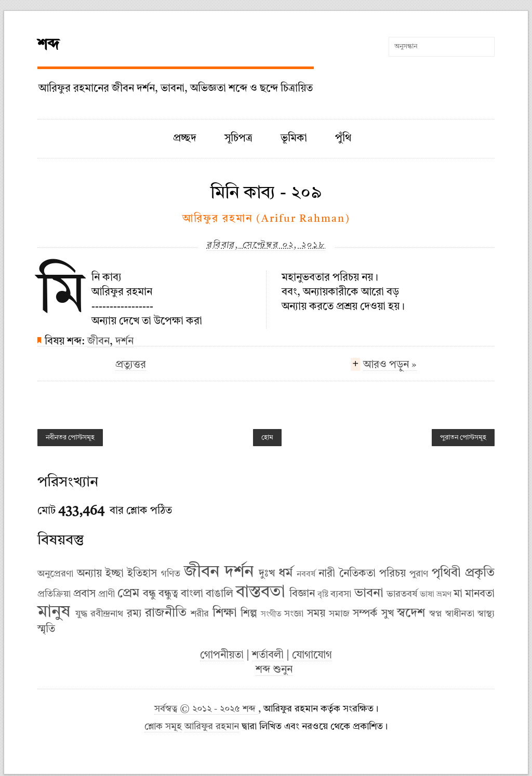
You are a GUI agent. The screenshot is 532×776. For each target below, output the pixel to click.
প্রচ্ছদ (185, 139)
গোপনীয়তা (222, 655)
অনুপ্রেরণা (55, 574)
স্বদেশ (411, 613)
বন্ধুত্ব (168, 594)
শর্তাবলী (268, 655)
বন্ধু (149, 594)
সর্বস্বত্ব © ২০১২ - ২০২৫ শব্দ (206, 709)
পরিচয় (393, 574)
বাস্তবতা (261, 593)
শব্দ (48, 45)
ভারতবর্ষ (402, 594)
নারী (327, 574)
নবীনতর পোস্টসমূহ (70, 438)
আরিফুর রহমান (212, 727)
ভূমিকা (294, 139)
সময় (316, 614)
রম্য (134, 614)
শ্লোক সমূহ (163, 727)
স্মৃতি (46, 630)
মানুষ (54, 612)
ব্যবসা (341, 594)
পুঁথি (343, 139)
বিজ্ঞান (302, 594)
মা (458, 594)
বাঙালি (220, 594)
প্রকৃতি (480, 573)
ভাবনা (369, 594)
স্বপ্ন (435, 614)
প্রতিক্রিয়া (54, 594)
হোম (267, 438)
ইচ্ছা (115, 574)
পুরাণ (419, 574)
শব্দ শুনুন (274, 670)
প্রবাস (84, 594)
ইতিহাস (142, 574)
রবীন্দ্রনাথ (107, 614)
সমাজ (339, 614)
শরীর (200, 614)
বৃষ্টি (323, 595)
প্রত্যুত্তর (131, 365)
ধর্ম (285, 573)
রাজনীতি (166, 613)
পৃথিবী (446, 573)
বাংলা (192, 594)
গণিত (171, 574)
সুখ (388, 614)
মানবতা (480, 594)
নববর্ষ (306, 574)
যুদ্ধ (81, 614)
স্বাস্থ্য (486, 614)
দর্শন (124, 342)
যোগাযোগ (312, 655)
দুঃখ (267, 574)
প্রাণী (107, 594)
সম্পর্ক (365, 614)
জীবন (98, 342)
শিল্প (249, 614)
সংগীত (271, 614)
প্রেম (128, 594)
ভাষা (427, 595)
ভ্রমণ (444, 595)
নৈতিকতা (357, 574)
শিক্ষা (225, 613)
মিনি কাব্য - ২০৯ (266, 193)
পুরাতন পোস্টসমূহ (463, 438)
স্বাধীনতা (460, 614)
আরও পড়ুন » (390, 366)
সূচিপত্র (238, 139)
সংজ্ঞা (294, 614)
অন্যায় (89, 574)
